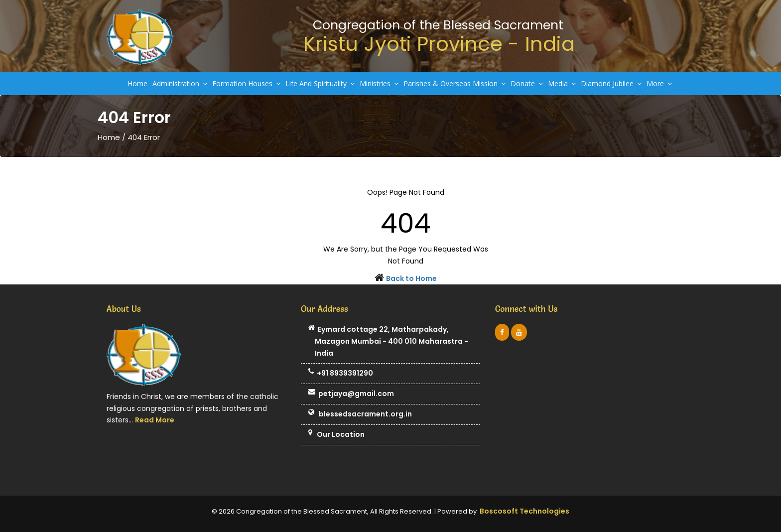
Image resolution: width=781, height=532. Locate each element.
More (659, 83)
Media (562, 83)
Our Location (336, 435)
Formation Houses (246, 83)
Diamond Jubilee (611, 83)
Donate (527, 83)
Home (137, 83)
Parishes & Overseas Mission (455, 83)
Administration (180, 83)
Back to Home (411, 278)
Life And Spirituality (320, 83)
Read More (155, 420)
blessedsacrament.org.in (360, 414)
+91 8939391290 (341, 374)
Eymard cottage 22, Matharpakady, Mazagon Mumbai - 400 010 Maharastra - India (388, 341)
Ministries (379, 83)
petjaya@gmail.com (351, 394)
